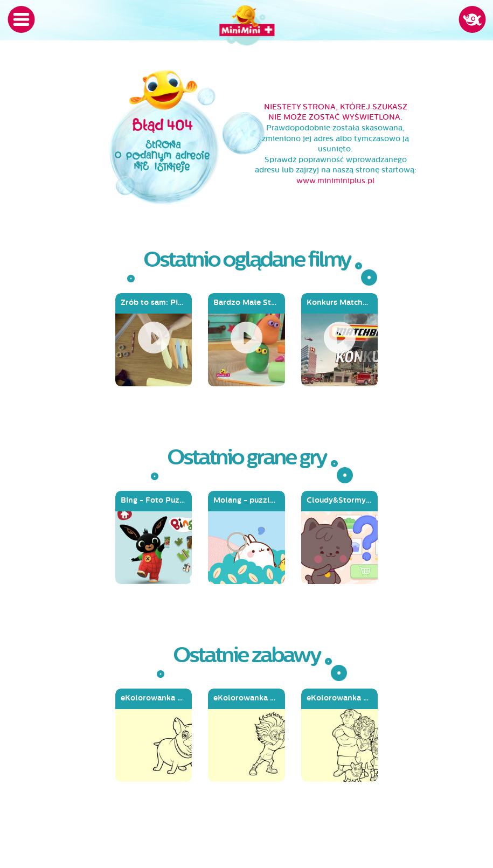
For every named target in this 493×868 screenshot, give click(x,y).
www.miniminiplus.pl (335, 181)
